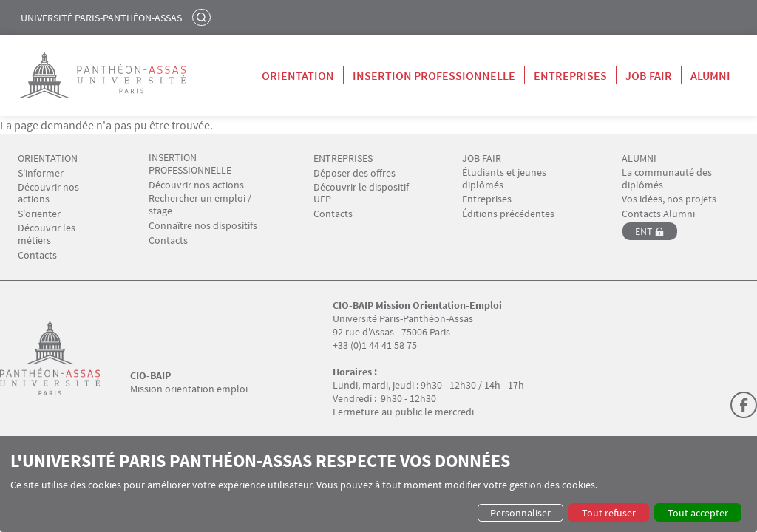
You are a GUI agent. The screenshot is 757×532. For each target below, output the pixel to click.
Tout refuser (609, 513)
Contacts (37, 255)
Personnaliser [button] (520, 513)
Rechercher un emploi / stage (200, 205)
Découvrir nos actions (48, 194)
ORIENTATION (48, 158)
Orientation (298, 75)
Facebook (744, 405)
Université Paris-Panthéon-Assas (101, 18)
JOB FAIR (482, 158)
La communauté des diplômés (667, 179)
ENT (644, 231)
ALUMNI (639, 158)
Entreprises (570, 75)
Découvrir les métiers (47, 234)
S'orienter (39, 214)
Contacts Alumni (658, 214)
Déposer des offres (354, 173)
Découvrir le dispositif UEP (361, 194)
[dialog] (378, 486)
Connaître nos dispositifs (203, 226)
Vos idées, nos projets (669, 199)
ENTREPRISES (343, 158)
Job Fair (649, 75)
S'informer (41, 173)
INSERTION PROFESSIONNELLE (190, 164)
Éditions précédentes (508, 214)
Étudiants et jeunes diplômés (504, 179)
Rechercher (203, 17)
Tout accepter (698, 513)
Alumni (710, 75)
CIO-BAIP (150, 375)
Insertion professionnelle (434, 75)
